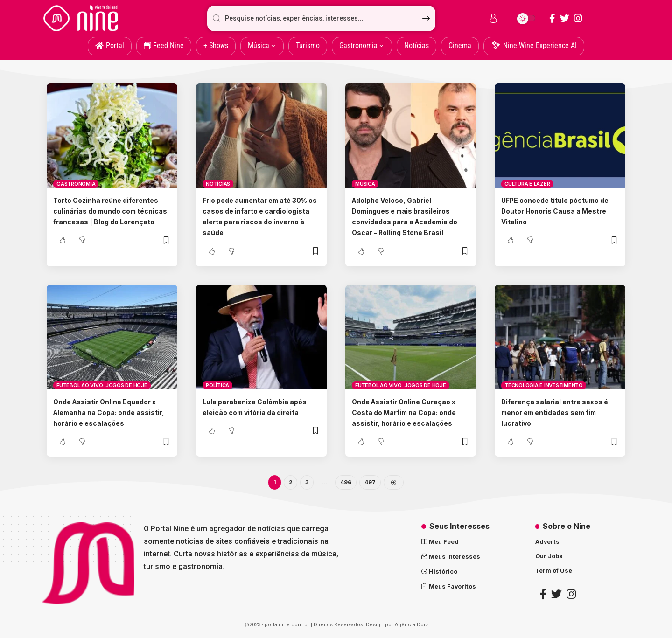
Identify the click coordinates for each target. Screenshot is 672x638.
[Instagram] (578, 18)
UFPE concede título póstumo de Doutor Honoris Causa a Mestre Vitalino (556, 211)
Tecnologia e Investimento (544, 385)
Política (217, 385)
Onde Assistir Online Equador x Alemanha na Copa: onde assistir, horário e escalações (111, 412)
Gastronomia (76, 184)
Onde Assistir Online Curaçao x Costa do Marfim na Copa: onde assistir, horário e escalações (411, 412)
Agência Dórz (412, 627)
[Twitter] (565, 18)
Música (365, 184)
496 (346, 483)
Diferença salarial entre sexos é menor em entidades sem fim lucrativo (558, 412)
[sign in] (493, 18)
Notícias (218, 184)
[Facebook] (552, 18)
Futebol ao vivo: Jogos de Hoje (102, 385)
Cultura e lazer (527, 184)
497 (371, 483)
